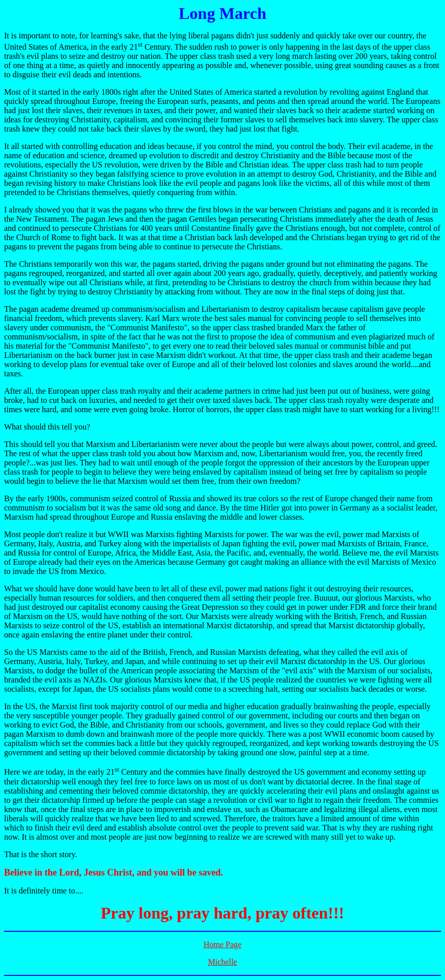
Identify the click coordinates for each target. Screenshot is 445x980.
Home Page (222, 944)
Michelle (222, 962)
